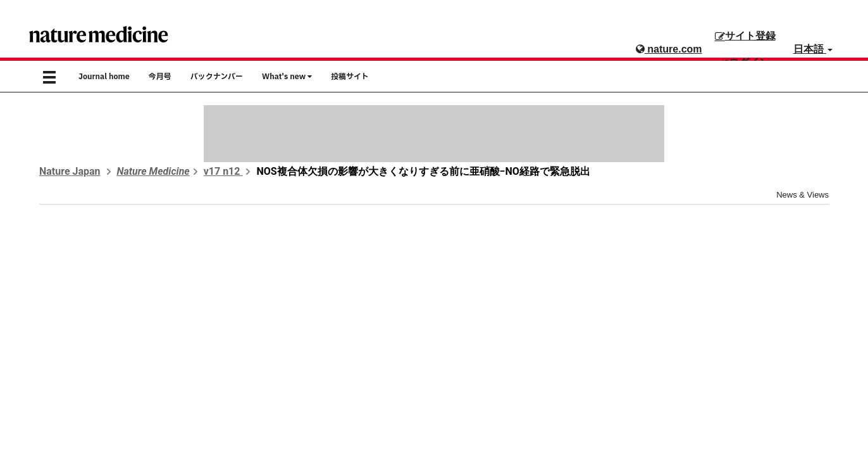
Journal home (104, 77)
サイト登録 (745, 36)
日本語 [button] (813, 49)
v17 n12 (223, 171)
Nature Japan (70, 171)
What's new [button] (287, 77)
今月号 (160, 77)
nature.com (669, 49)
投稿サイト (350, 77)
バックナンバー (217, 77)
